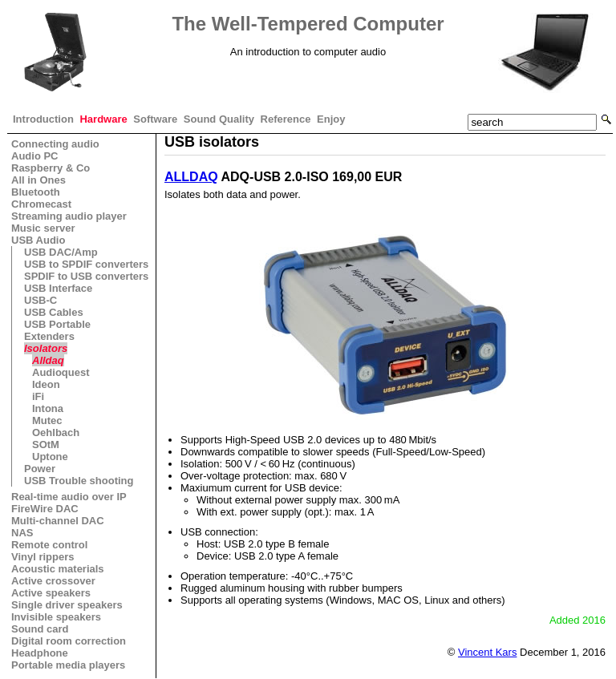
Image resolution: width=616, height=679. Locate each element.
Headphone (40, 653)
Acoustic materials (58, 569)
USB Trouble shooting (79, 481)
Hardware (103, 119)
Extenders (49, 336)
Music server (43, 228)
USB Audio (38, 240)
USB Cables (54, 312)
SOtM (46, 445)
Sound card (40, 629)
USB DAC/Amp (61, 252)
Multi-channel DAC (58, 521)
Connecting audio (55, 144)
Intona (48, 408)
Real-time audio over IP (69, 497)
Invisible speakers (56, 617)
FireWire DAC (45, 509)
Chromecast (41, 204)
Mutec (47, 420)
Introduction (43, 119)
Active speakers (51, 593)
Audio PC (35, 156)
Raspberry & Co (51, 168)
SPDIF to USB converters (86, 276)
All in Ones (38, 180)
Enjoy (331, 119)
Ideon (46, 384)
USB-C (41, 300)
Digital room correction (69, 641)
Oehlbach (56, 432)
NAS (22, 533)
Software (155, 119)
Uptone (50, 457)
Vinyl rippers (43, 557)
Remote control (49, 545)
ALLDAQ (191, 177)
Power (40, 469)
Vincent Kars (487, 652)
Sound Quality (219, 119)
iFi (38, 396)
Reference (286, 119)
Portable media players (68, 665)
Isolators (46, 348)
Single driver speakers (67, 605)
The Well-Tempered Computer (308, 24)
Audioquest (61, 372)
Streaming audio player (69, 216)
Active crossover (53, 581)
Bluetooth (36, 192)
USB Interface (58, 288)
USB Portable (57, 324)
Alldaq (48, 360)
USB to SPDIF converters (86, 264)
